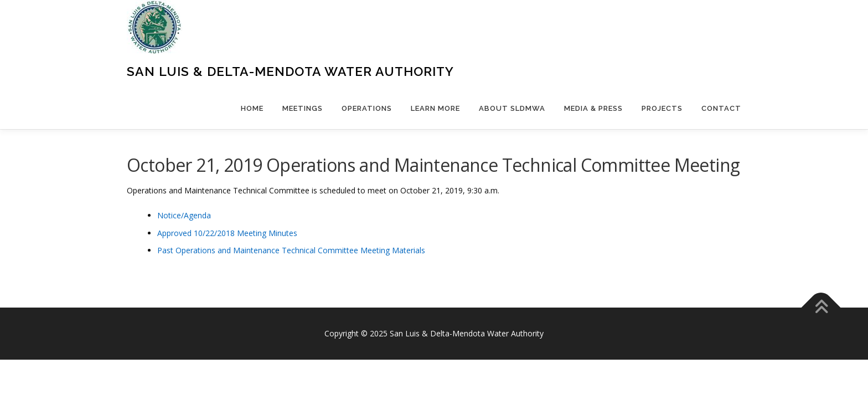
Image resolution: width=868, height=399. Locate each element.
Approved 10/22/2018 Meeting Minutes (227, 233)
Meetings (303, 108)
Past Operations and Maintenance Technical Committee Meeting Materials (291, 250)
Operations (367, 108)
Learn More (435, 108)
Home (252, 108)
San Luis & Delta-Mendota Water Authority (290, 71)
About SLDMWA (512, 108)
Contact (721, 108)
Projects (662, 108)
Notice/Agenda (184, 215)
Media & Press (593, 108)
